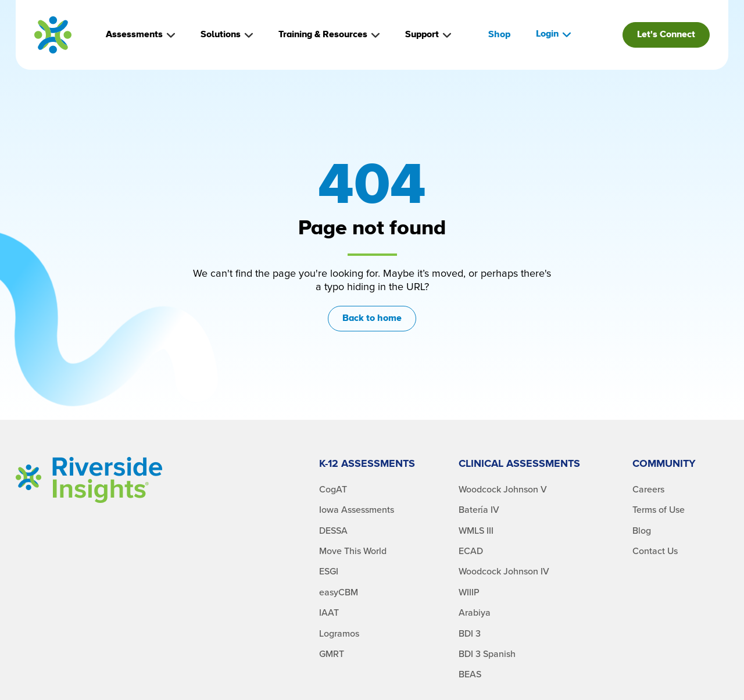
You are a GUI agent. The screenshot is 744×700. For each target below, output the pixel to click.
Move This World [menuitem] (353, 551)
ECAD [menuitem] (471, 551)
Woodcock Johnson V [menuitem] (503, 490)
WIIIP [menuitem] (469, 592)
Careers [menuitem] (648, 490)
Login (553, 34)
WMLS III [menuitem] (476, 531)
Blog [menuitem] (642, 531)
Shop (499, 35)
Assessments (140, 35)
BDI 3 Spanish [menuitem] (487, 654)
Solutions (227, 35)
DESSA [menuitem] (333, 531)
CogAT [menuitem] (333, 490)
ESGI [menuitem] (329, 572)
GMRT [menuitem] (332, 654)
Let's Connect (666, 35)
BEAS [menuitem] (470, 674)
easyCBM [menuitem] (339, 592)
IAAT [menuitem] (329, 613)
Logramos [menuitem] (339, 634)
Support (428, 35)
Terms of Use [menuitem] (659, 510)
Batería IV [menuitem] (479, 510)
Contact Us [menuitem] (655, 551)
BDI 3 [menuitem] (470, 634)
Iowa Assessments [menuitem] (357, 510)
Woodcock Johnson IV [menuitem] (504, 572)
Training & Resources (329, 35)
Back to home (372, 318)
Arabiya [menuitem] (475, 613)
